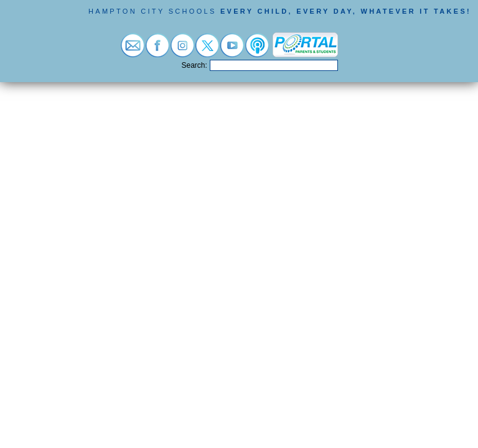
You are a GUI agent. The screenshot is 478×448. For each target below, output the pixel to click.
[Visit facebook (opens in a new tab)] (157, 51)
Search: (194, 65)
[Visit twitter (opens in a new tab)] (207, 51)
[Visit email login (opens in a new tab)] (133, 51)
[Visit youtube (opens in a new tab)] (232, 51)
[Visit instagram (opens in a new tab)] (182, 51)
